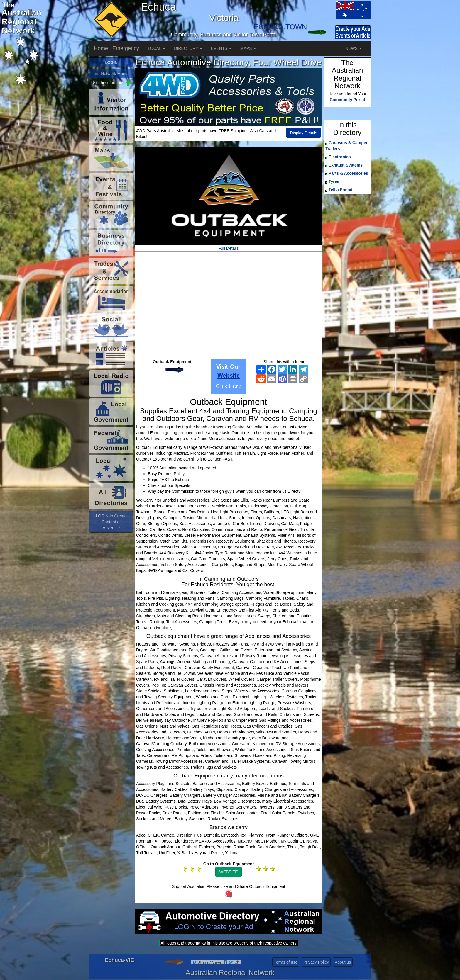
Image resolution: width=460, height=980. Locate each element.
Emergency (126, 48)
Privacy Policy (316, 962)
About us (343, 962)
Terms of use (286, 962)
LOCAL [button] (157, 48)
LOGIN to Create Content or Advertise (111, 522)
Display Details (303, 133)
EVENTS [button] (221, 48)
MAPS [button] (248, 48)
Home (101, 48)
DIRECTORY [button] (188, 48)
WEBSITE (228, 872)
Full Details (228, 248)
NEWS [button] (354, 48)
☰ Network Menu (111, 74)
